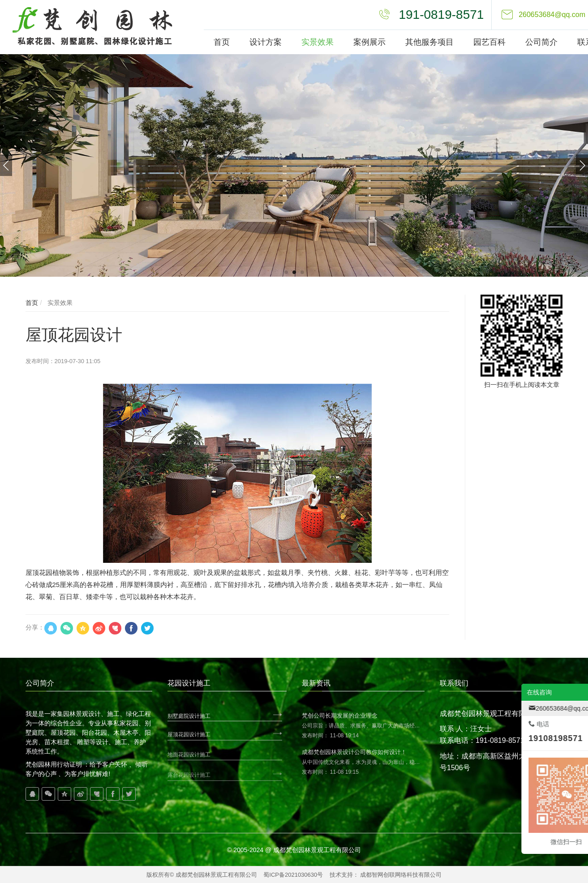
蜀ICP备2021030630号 (293, 875)
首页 (32, 303)
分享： (35, 627)
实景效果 (59, 303)
